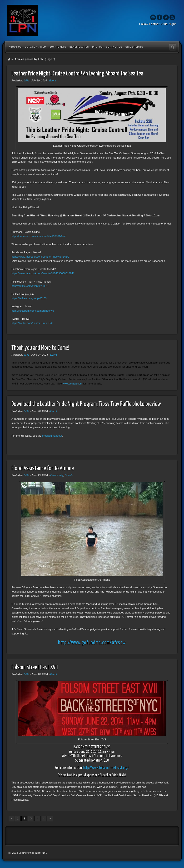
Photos (97, 47)
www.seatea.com (72, 384)
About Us (15, 47)
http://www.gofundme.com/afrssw (92, 643)
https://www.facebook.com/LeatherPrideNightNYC (40, 257)
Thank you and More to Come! (40, 348)
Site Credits (134, 47)
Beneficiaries (79, 47)
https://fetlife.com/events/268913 (30, 286)
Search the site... (173, 47)
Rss (172, 17)
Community (57, 475)
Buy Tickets (58, 47)
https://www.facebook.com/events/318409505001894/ (42, 273)
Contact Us (114, 47)
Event (53, 80)
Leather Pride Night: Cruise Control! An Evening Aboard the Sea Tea (77, 74)
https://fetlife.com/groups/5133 (29, 298)
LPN (26, 80)
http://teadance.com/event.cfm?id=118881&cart (39, 236)
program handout (52, 436)
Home (9, 59)
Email (153, 17)
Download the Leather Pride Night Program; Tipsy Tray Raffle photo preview (86, 404)
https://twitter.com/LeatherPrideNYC (32, 323)
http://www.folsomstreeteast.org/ (106, 768)
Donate (69, 475)
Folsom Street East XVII (35, 667)
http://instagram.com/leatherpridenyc (33, 311)
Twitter (166, 17)
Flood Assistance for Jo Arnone (43, 468)
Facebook (159, 17)
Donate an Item (36, 47)
